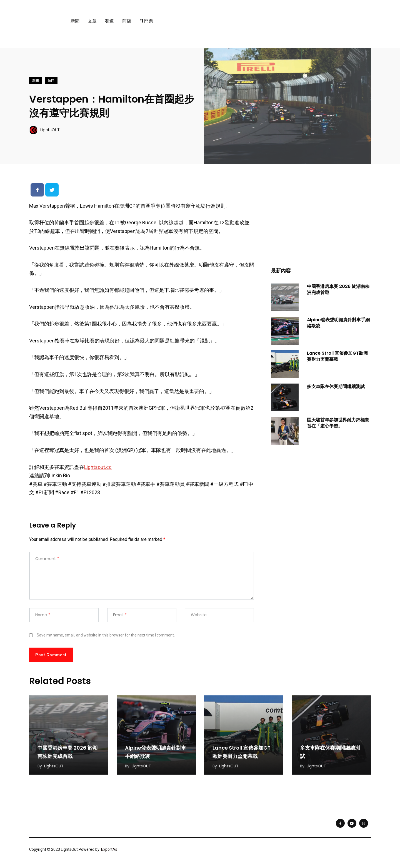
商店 (127, 21)
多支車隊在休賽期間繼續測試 (336, 386)
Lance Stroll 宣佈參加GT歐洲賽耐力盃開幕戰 (337, 356)
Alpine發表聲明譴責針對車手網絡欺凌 (338, 323)
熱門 (51, 81)
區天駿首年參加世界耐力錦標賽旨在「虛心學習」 (338, 423)
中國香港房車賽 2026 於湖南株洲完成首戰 (338, 289)
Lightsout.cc (98, 467)
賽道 (109, 21)
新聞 (75, 21)
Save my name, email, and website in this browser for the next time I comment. (106, 635)
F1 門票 (146, 21)
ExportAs (109, 849)
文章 (92, 21)
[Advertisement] (321, 219)
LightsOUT (54, 766)
